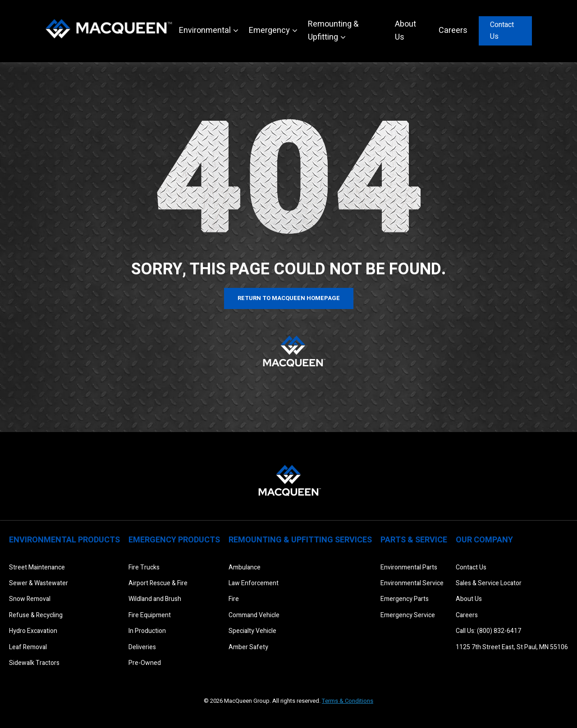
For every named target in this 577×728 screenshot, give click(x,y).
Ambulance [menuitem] (245, 567)
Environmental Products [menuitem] (64, 540)
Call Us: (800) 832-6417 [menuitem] (488, 631)
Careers (453, 30)
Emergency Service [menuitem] (408, 615)
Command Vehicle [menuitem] (254, 615)
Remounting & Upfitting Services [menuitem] (300, 540)
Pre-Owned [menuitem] (145, 663)
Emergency (269, 30)
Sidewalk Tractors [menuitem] (34, 663)
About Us (405, 31)
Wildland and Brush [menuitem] (155, 599)
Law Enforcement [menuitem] (254, 583)
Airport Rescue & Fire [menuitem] (158, 583)
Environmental (205, 30)
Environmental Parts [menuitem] (409, 567)
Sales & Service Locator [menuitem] (489, 583)
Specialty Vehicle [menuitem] (252, 631)
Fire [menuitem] (234, 599)
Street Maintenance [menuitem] (37, 567)
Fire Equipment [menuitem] (150, 615)
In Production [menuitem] (147, 631)
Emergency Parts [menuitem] (405, 599)
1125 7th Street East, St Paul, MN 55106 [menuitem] (512, 647)
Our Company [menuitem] (484, 540)
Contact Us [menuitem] (471, 567)
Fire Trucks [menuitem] (144, 567)
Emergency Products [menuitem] (174, 540)
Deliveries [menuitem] (142, 647)
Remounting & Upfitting (333, 31)
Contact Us (502, 31)
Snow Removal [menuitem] (30, 599)
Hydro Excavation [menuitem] (33, 631)
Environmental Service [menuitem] (412, 583)
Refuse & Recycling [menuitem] (36, 615)
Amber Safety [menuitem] (248, 647)
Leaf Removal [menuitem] (28, 647)
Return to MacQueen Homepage (289, 298)
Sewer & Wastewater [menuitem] (39, 583)
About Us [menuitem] (469, 599)
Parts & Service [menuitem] (414, 540)
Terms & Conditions (348, 701)
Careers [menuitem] (467, 615)
